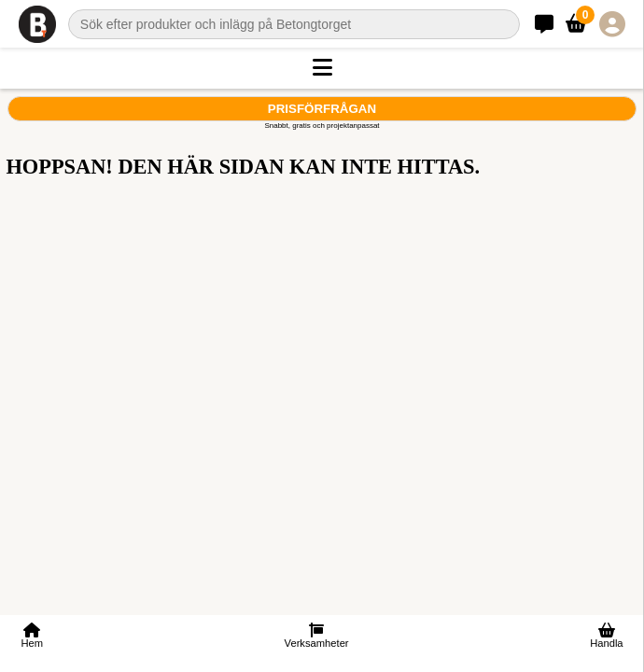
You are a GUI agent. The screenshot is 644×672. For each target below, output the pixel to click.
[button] (322, 68)
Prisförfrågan (322, 109)
